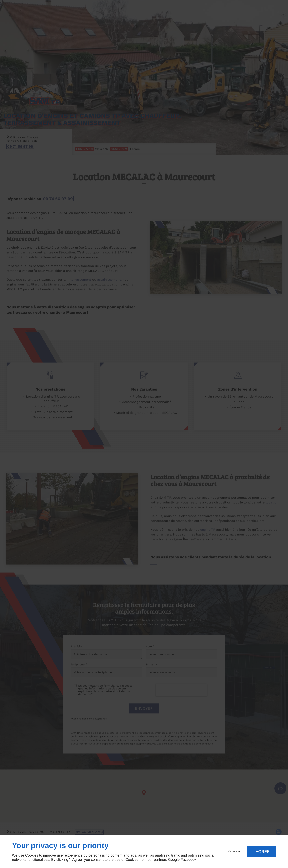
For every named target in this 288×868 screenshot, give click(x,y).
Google (174, 860)
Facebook (188, 860)
